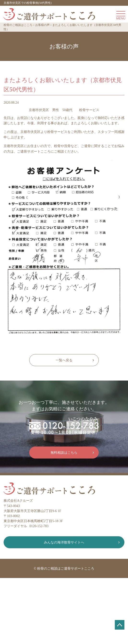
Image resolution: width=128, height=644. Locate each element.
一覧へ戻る (64, 360)
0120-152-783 (39, 526)
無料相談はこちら (64, 453)
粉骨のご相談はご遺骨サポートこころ (66, 569)
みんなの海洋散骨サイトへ (64, 542)
